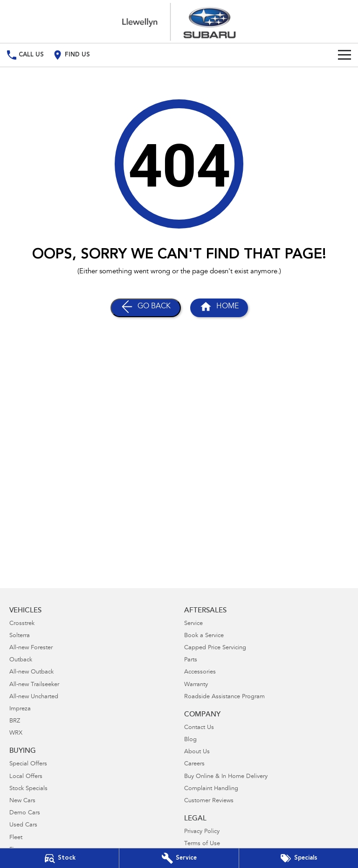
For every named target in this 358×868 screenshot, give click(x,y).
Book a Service (204, 636)
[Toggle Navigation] (344, 55)
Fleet (16, 838)
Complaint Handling (211, 789)
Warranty (196, 685)
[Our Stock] (59, 858)
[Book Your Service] (179, 858)
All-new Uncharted (34, 697)
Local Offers (26, 777)
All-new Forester (31, 648)
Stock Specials (28, 789)
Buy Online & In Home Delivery (226, 777)
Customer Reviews (209, 801)
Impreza (20, 709)
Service (193, 624)
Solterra (20, 636)
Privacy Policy (202, 832)
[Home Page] (179, 21)
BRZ (15, 721)
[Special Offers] (299, 858)
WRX (16, 733)
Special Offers (28, 764)
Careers (194, 764)
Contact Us (199, 728)
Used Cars (23, 825)
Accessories (200, 672)
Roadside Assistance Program (224, 697)
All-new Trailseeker (34, 685)
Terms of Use (202, 844)
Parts (191, 660)
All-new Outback (31, 672)
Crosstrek (22, 624)
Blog (190, 740)
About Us (197, 752)
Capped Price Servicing (215, 648)
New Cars (22, 801)
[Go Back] (146, 308)
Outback (21, 660)
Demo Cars (25, 813)
